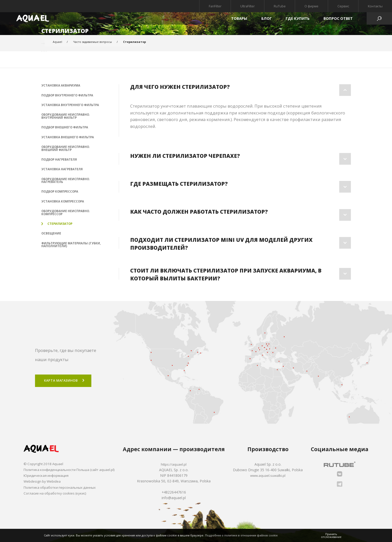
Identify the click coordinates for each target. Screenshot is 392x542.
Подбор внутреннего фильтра (68, 95)
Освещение (52, 238)
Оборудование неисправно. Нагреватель (66, 183)
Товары (239, 18)
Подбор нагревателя (60, 162)
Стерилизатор (58, 228)
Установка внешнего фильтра (68, 139)
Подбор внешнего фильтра (66, 129)
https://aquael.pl (177, 464)
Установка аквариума (61, 86)
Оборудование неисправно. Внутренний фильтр (66, 117)
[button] (240, 90)
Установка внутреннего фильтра (71, 106)
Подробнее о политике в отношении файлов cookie (242, 535)
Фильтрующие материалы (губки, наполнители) (65, 249)
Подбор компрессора (60, 195)
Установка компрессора (63, 205)
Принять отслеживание (331, 535)
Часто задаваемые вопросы (93, 42)
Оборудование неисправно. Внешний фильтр (66, 150)
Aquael (57, 42)
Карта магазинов (62, 381)
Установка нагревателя (62, 172)
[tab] (240, 90)
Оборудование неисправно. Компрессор (66, 216)
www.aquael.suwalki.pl (269, 475)
